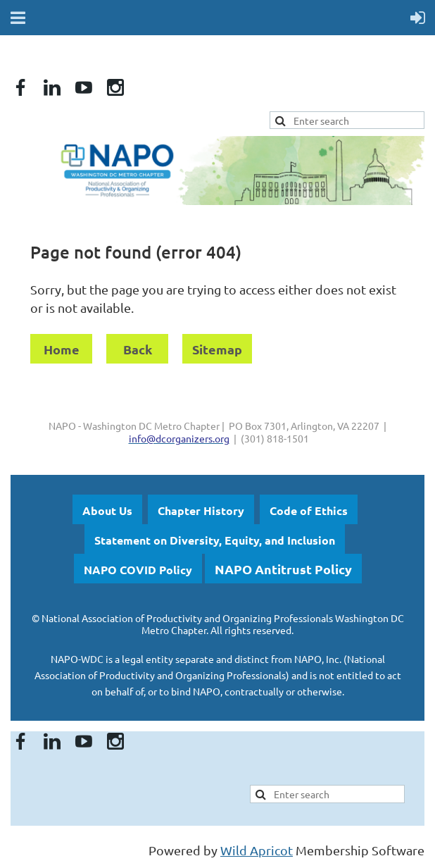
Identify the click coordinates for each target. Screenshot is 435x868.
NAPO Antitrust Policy (283, 569)
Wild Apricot (257, 850)
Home (62, 349)
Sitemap (217, 349)
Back (138, 349)
